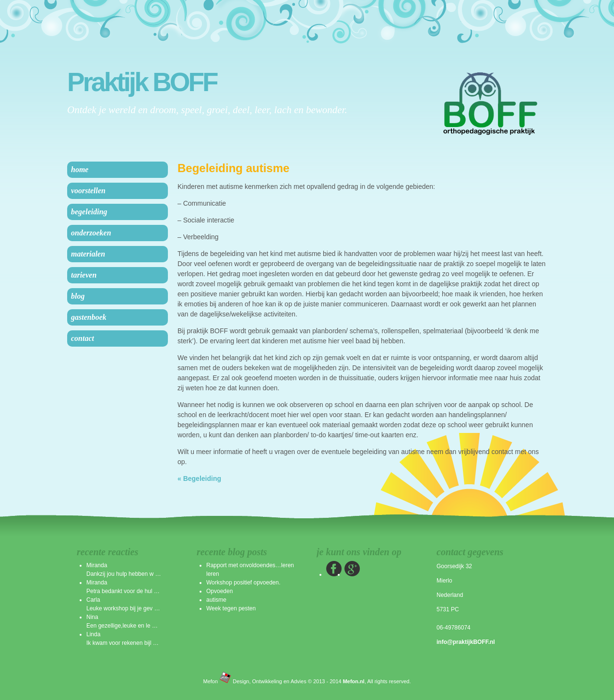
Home (80, 169)
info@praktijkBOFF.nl (466, 642)
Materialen (88, 254)
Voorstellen (88, 191)
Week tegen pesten (231, 608)
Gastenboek (89, 317)
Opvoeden (219, 591)
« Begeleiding (199, 478)
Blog (78, 296)
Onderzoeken (91, 233)
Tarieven (84, 275)
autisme (216, 600)
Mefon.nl (354, 681)
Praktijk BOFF (142, 82)
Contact (83, 338)
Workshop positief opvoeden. (243, 583)
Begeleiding (89, 212)
